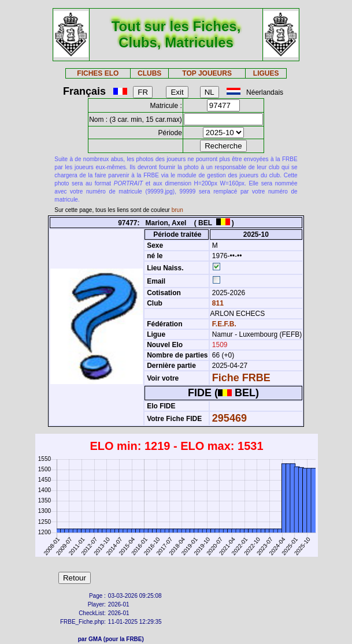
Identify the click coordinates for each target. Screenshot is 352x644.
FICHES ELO (98, 73)
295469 (229, 418)
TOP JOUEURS (207, 73)
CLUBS (149, 73)
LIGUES (266, 73)
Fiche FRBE (241, 378)
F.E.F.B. (224, 324)
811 (217, 303)
